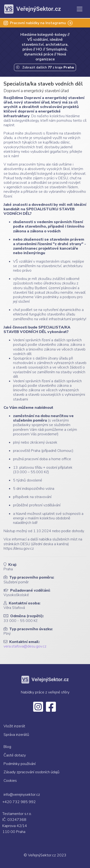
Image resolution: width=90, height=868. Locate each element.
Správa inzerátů (16, 735)
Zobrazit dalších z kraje (45, 67)
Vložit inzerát (14, 726)
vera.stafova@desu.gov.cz (25, 646)
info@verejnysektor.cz (22, 795)
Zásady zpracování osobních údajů (31, 772)
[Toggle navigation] (80, 9)
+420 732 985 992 (19, 802)
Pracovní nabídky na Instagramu (38, 23)
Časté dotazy (15, 755)
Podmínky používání (20, 764)
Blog (7, 747)
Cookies (10, 781)
